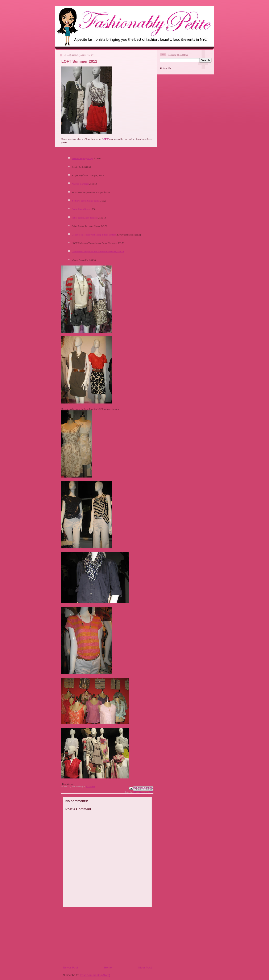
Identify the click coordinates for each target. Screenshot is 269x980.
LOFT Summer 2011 (143, 792)
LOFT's (106, 139)
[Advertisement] (88, 936)
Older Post (145, 968)
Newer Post (71, 968)
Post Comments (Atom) (95, 975)
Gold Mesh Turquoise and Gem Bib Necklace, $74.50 (98, 251)
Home (108, 968)
